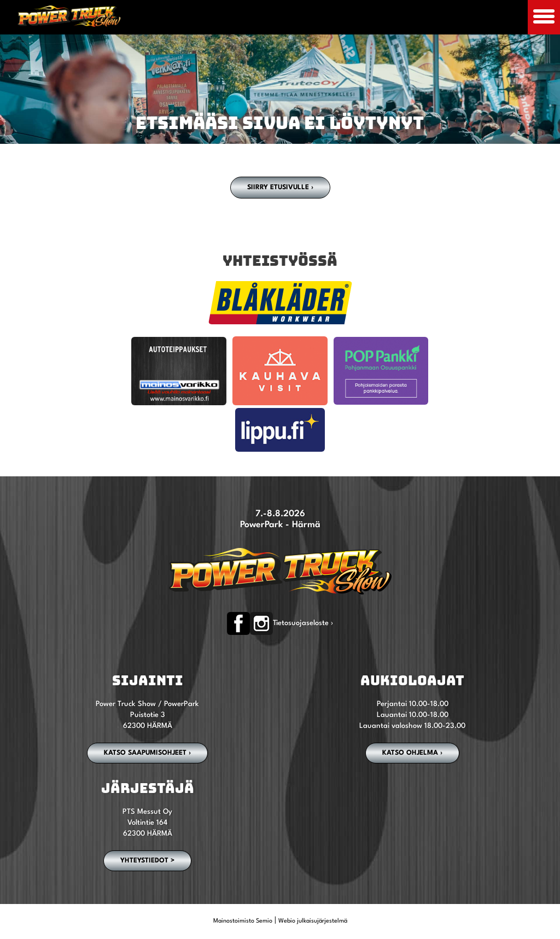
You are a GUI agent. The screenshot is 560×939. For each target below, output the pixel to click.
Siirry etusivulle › (280, 188)
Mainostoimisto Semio (243, 921)
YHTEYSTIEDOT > (147, 861)
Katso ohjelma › (412, 753)
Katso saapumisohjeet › (147, 753)
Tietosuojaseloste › (303, 623)
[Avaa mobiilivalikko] (544, 17)
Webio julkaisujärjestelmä (313, 921)
